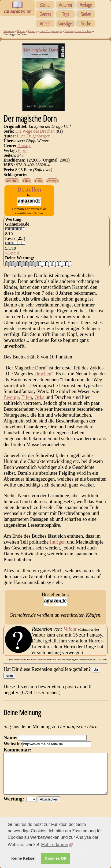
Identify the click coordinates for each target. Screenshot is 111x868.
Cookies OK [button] (56, 858)
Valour (70, 629)
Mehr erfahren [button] (55, 845)
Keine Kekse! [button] (23, 858)
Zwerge (53, 181)
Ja (96, 670)
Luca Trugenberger (51, 31)
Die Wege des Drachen (78, 31)
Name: (11, 737)
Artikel (45, 23)
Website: (13, 744)
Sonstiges (65, 23)
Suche (86, 23)
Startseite (9, 31)
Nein (9, 676)
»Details (12, 253)
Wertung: (15, 807)
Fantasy (32, 31)
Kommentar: (17, 750)
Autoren (65, 5)
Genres (45, 14)
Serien (86, 14)
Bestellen (29, 189)
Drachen (12, 181)
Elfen (27, 181)
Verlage (86, 5)
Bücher (45, 5)
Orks (39, 181)
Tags (66, 14)
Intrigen (58, 542)
